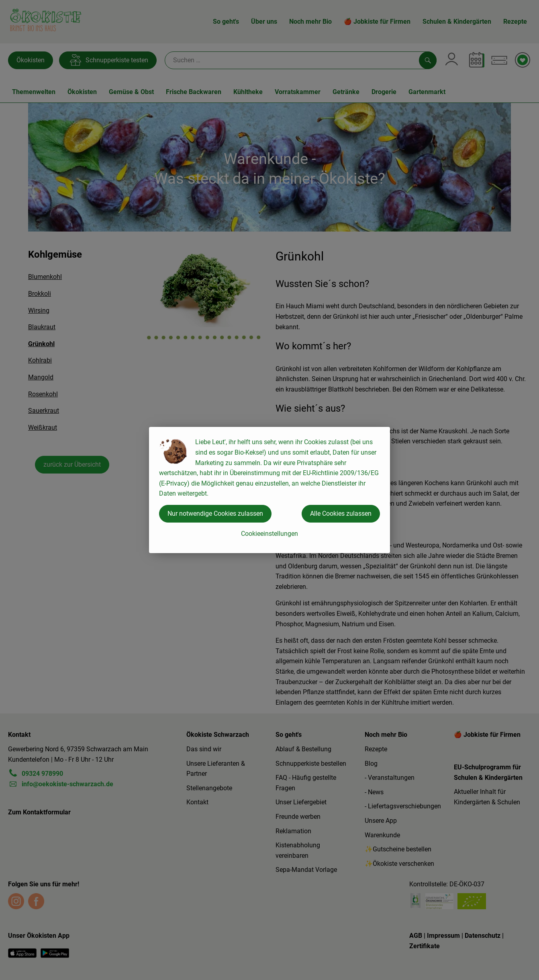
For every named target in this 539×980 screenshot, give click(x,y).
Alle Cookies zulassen (341, 514)
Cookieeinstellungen (269, 534)
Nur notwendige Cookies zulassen (215, 514)
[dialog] (269, 490)
